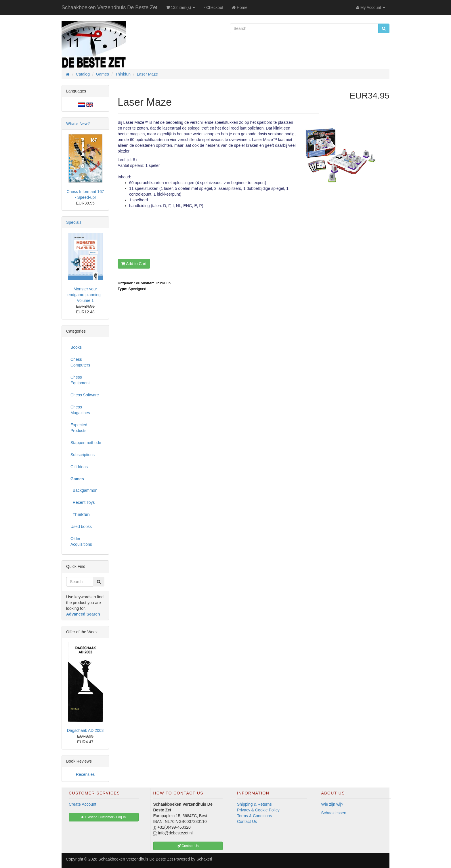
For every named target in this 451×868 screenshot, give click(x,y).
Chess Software (85, 395)
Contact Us (247, 821)
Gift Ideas (79, 467)
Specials (74, 222)
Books (76, 347)
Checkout (213, 7)
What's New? (78, 124)
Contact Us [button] (188, 846)
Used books (81, 526)
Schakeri (204, 859)
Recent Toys (83, 502)
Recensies (85, 774)
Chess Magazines (80, 410)
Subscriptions (83, 455)
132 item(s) (180, 7)
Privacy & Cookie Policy (258, 810)
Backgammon (84, 490)
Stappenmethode (86, 443)
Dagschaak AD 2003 (85, 730)
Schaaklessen (334, 813)
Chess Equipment (80, 380)
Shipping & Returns (254, 804)
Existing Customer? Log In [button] (104, 817)
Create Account (83, 804)
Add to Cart (134, 264)
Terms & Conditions (254, 816)
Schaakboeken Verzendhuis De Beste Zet (109, 7)
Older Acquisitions (81, 541)
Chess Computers (80, 362)
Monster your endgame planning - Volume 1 (85, 295)
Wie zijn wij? (332, 804)
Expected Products (79, 428)
